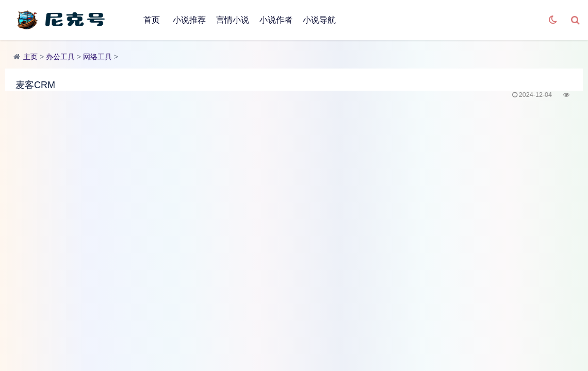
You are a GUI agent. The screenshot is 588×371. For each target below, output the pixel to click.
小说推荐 (189, 20)
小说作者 (276, 20)
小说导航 (319, 20)
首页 (152, 20)
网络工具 (97, 57)
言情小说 (233, 20)
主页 (30, 57)
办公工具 (60, 57)
